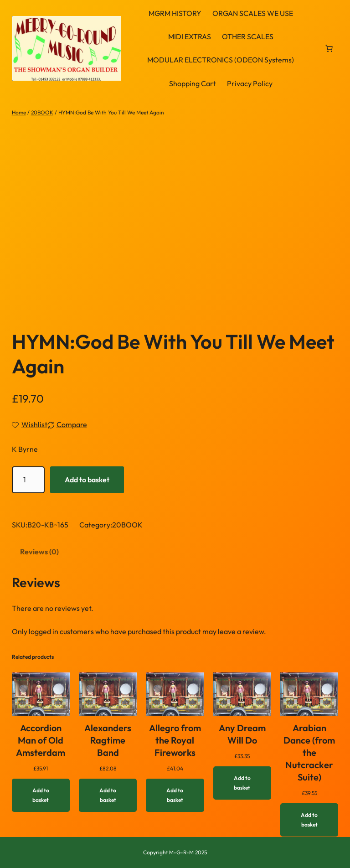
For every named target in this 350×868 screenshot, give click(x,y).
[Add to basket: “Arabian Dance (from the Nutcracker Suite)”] (309, 820)
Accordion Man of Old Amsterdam (41, 740)
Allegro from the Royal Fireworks (175, 740)
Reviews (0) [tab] (39, 552)
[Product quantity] (28, 480)
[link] (329, 48)
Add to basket (87, 480)
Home (19, 112)
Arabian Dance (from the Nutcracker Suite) (309, 752)
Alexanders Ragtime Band (108, 740)
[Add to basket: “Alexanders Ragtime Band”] (108, 795)
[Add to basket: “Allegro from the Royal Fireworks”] (175, 795)
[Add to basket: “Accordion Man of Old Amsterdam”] (41, 795)
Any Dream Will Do (242, 734)
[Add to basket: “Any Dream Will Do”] (242, 783)
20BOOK (42, 112)
